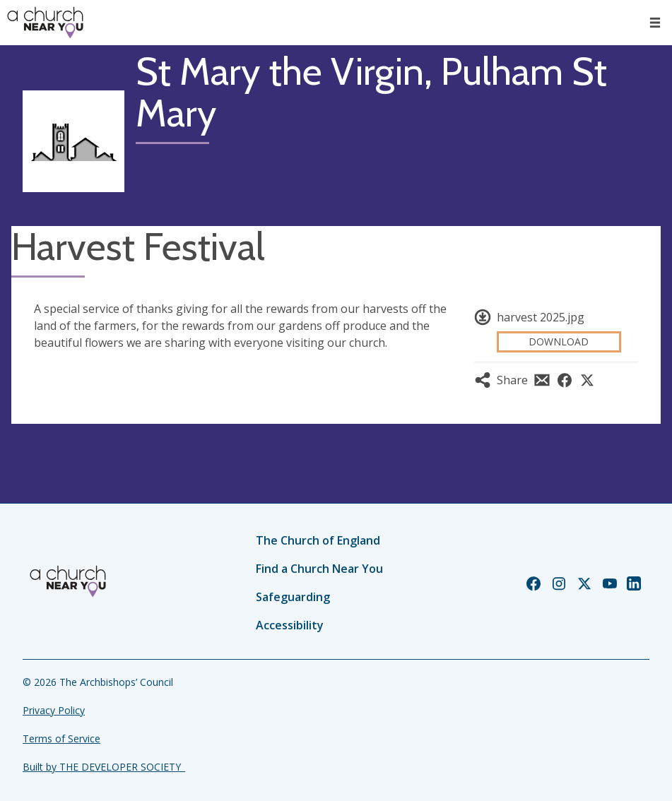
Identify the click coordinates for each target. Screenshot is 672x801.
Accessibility (290, 625)
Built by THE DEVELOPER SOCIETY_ (104, 767)
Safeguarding (293, 597)
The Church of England (318, 540)
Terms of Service (61, 738)
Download (559, 342)
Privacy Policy (54, 710)
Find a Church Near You (319, 569)
